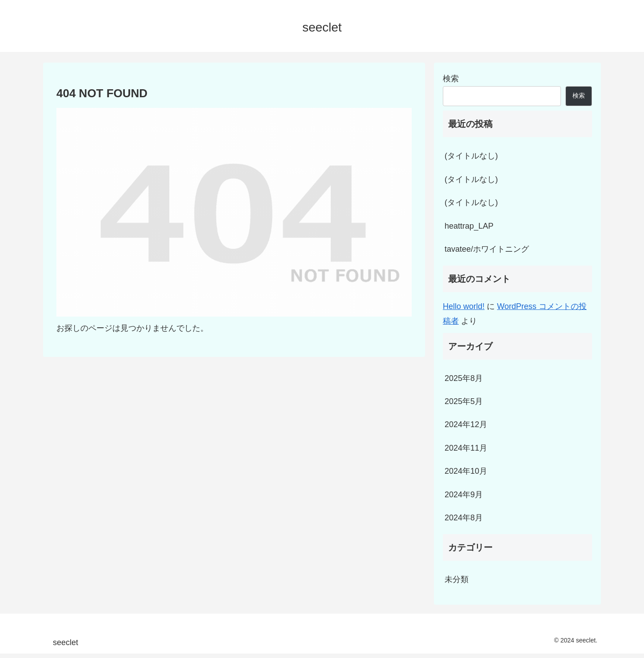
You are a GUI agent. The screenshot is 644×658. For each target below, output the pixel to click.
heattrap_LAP (469, 226)
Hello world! (464, 306)
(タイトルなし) (471, 156)
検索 (451, 79)
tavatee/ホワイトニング (487, 249)
